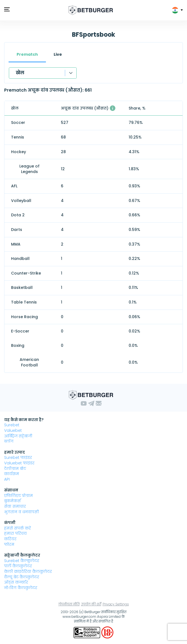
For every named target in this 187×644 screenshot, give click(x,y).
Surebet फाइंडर (18, 457)
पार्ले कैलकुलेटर (18, 566)
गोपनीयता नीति (69, 604)
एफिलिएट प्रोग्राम (19, 496)
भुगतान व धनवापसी (22, 512)
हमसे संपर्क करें (18, 528)
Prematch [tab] (27, 54)
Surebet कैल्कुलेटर (22, 561)
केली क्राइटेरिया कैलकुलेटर (28, 571)
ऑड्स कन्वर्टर (16, 582)
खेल (20, 73)
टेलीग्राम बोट (15, 469)
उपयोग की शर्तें (91, 604)
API (7, 479)
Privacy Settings (116, 604)
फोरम (9, 544)
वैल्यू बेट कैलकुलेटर (22, 577)
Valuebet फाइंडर (19, 463)
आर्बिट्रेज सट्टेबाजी (18, 436)
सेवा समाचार (15, 506)
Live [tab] (58, 54)
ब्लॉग (9, 441)
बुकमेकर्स (12, 501)
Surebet (12, 425)
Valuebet (13, 430)
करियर (10, 539)
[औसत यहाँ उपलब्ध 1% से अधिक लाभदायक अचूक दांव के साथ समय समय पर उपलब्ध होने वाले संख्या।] (113, 108)
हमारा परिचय (15, 533)
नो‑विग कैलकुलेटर (21, 588)
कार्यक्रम (12, 474)
